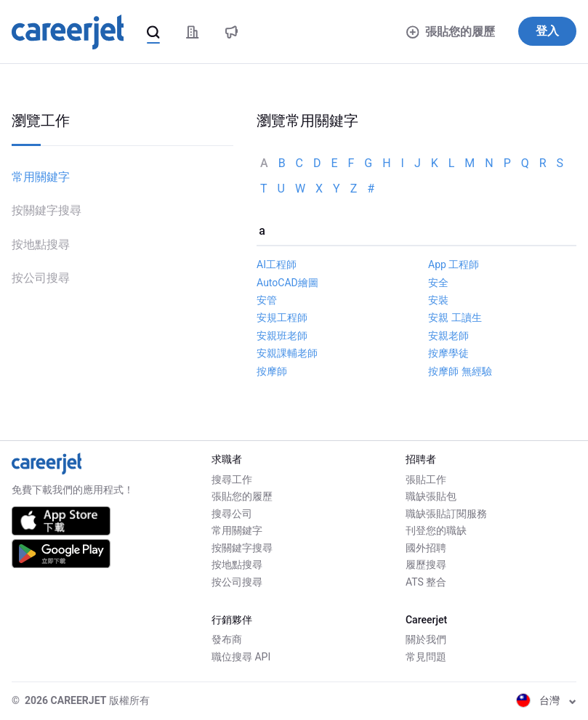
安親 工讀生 (455, 317)
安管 (267, 300)
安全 (438, 283)
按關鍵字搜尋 (47, 210)
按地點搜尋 (41, 244)
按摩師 (272, 371)
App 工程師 (454, 264)
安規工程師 (282, 317)
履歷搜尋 (426, 565)
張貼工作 (426, 480)
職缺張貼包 (431, 496)
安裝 (438, 300)
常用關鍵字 (41, 177)
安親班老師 (282, 336)
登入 (547, 31)
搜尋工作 (232, 480)
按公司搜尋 (41, 278)
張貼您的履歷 (451, 32)
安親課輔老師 (287, 353)
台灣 (546, 700)
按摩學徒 (448, 353)
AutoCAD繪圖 (287, 283)
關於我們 (426, 639)
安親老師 (448, 336)
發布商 (227, 639)
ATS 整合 (426, 582)
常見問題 (426, 657)
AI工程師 (277, 264)
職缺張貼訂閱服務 (446, 514)
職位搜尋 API (241, 657)
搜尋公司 (232, 514)
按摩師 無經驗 (460, 371)
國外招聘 (426, 548)
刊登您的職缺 (436, 530)
